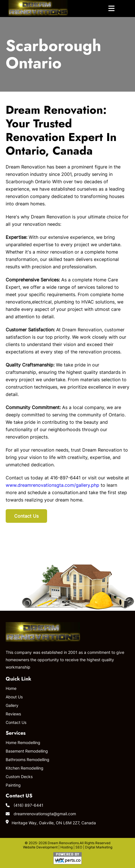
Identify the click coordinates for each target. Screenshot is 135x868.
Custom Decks (19, 777)
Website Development (40, 847)
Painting (13, 785)
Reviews (13, 714)
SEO (79, 847)
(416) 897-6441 (25, 805)
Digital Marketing (99, 847)
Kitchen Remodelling (25, 768)
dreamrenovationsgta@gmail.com (41, 814)
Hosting (67, 847)
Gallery (12, 705)
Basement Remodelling (27, 751)
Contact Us (26, 516)
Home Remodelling (23, 742)
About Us (14, 697)
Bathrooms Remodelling (28, 759)
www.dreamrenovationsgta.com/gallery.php (52, 485)
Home (11, 688)
